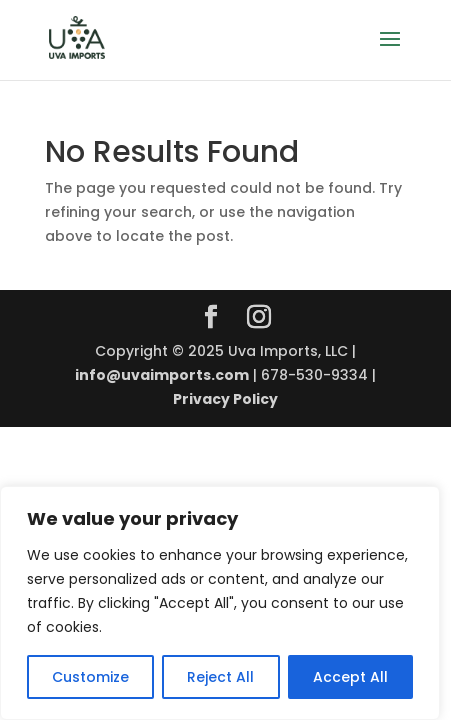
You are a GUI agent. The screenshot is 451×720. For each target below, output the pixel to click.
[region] (220, 603)
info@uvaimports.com (162, 375)
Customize (90, 677)
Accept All (350, 677)
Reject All (220, 677)
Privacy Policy (225, 399)
